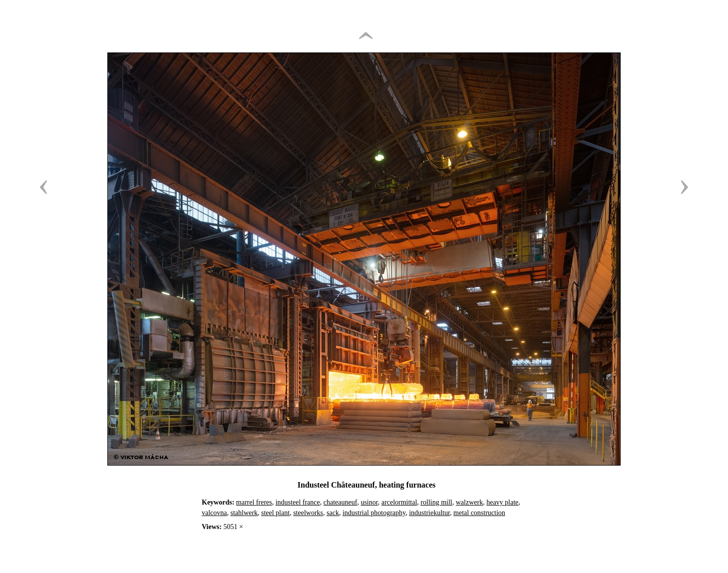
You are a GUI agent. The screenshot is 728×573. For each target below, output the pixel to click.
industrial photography (374, 513)
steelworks (308, 513)
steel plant (275, 513)
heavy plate (502, 502)
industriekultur (429, 513)
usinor (369, 502)
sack (333, 513)
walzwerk (469, 502)
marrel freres (254, 502)
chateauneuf (341, 502)
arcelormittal (399, 502)
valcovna (214, 513)
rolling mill (436, 502)
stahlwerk (244, 513)
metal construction (479, 513)
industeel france (298, 502)
